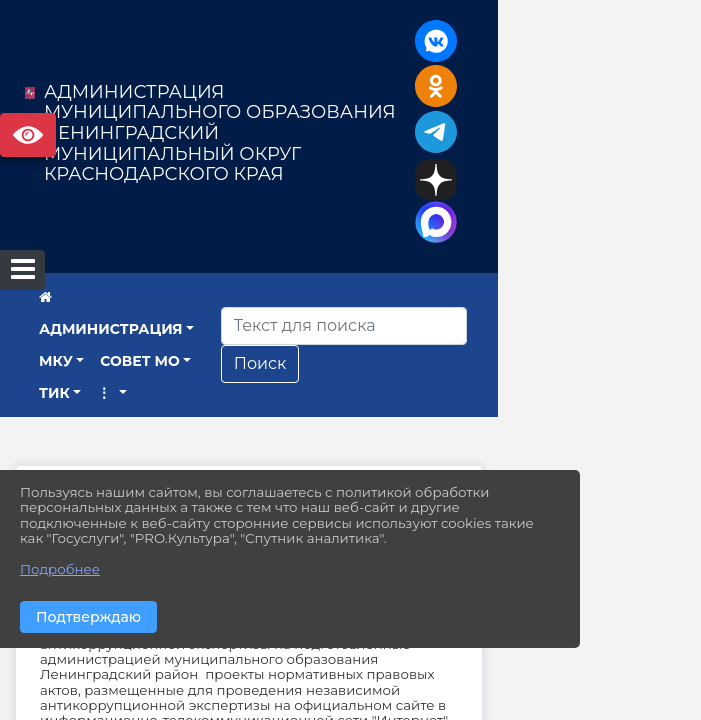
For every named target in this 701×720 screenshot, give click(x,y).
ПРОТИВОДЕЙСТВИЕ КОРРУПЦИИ (334, 469)
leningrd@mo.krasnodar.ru (449, 669)
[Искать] (533, 308)
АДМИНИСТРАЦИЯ (140, 310)
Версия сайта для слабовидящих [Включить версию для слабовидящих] (28, 135)
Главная (119, 469)
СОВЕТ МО (341, 310)
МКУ (256, 310)
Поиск (449, 345)
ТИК (54, 343)
